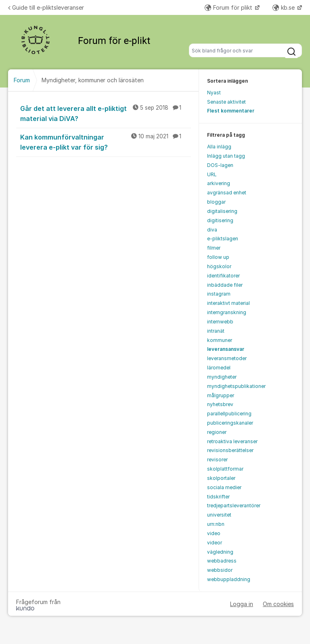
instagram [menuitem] (219, 294)
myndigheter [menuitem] (222, 377)
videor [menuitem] (215, 543)
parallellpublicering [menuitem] (229, 414)
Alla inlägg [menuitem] (219, 147)
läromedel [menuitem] (219, 368)
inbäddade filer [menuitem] (225, 285)
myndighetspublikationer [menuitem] (236, 386)
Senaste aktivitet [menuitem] (226, 102)
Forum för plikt (229, 7)
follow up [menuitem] (218, 257)
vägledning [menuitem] (220, 552)
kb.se (284, 7)
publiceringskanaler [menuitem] (230, 423)
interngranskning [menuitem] (227, 312)
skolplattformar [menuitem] (225, 469)
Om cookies (278, 604)
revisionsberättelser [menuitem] (230, 450)
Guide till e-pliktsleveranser (46, 7)
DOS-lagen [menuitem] (220, 165)
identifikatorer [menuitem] (223, 276)
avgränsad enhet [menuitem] (227, 193)
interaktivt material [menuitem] (228, 303)
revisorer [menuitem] (217, 460)
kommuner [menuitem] (220, 340)
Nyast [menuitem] (214, 93)
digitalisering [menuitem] (222, 211)
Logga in (242, 604)
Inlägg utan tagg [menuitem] (226, 156)
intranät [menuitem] (216, 331)
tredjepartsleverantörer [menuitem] (234, 505)
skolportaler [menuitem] (221, 478)
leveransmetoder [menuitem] (227, 358)
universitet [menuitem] (219, 515)
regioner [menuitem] (217, 432)
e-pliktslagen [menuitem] (223, 239)
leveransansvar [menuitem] (226, 349)
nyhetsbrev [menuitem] (220, 404)
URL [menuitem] (212, 174)
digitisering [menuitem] (220, 220)
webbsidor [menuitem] (220, 570)
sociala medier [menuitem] (224, 487)
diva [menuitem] (212, 230)
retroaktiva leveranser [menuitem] (232, 441)
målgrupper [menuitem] (221, 395)
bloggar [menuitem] (216, 202)
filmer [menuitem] (214, 248)
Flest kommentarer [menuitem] (231, 111)
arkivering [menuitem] (219, 183)
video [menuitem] (214, 533)
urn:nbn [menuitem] (216, 524)
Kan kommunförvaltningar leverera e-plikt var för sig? (106, 142)
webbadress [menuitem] (222, 561)
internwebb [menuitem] (220, 322)
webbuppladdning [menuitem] (229, 579)
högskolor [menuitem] (219, 266)
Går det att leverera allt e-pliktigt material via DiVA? (106, 113)
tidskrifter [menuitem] (218, 497)
